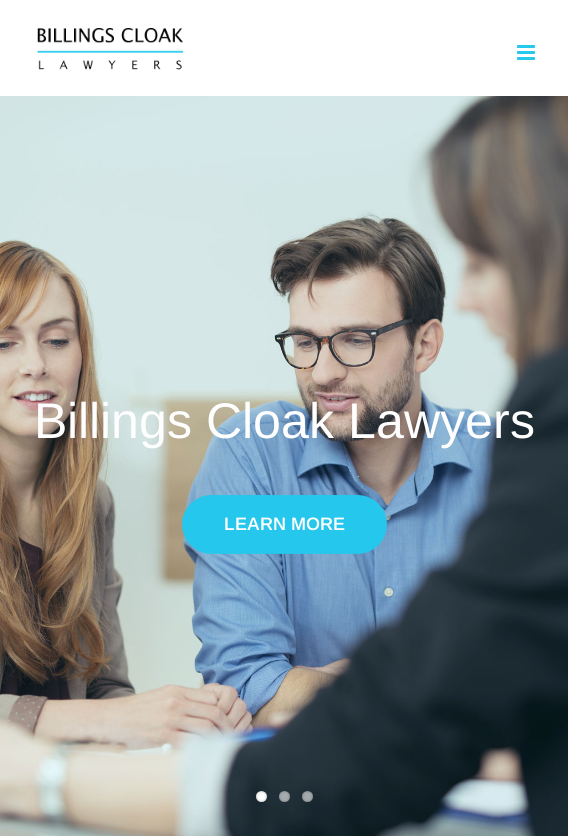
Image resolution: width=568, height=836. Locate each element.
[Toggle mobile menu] (527, 52)
